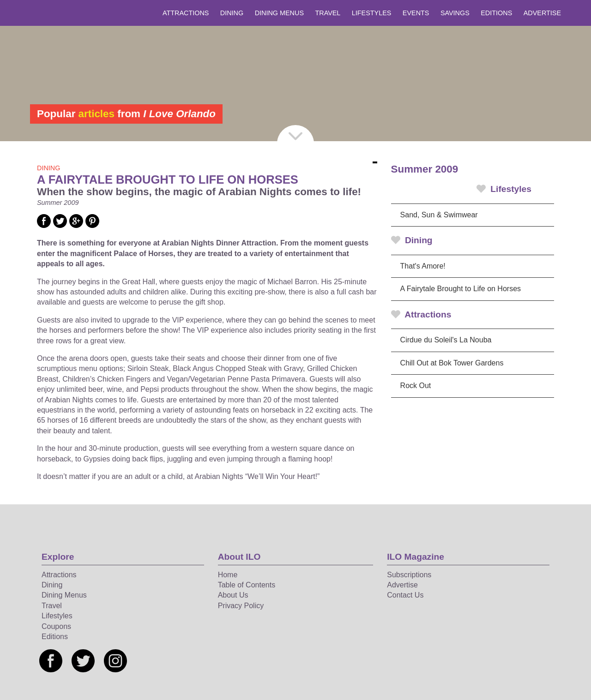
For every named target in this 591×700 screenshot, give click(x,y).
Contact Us (405, 595)
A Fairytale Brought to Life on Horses (461, 289)
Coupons (56, 626)
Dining (232, 13)
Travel (328, 13)
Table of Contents (247, 585)
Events (416, 13)
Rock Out (416, 386)
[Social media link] (44, 225)
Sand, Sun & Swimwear (439, 215)
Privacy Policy (241, 606)
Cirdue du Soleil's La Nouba (446, 340)
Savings (455, 13)
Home (228, 575)
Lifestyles (372, 13)
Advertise (542, 13)
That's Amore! (423, 266)
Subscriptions (409, 575)
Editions (496, 13)
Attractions (186, 13)
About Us (233, 595)
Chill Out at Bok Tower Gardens (452, 363)
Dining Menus (279, 13)
